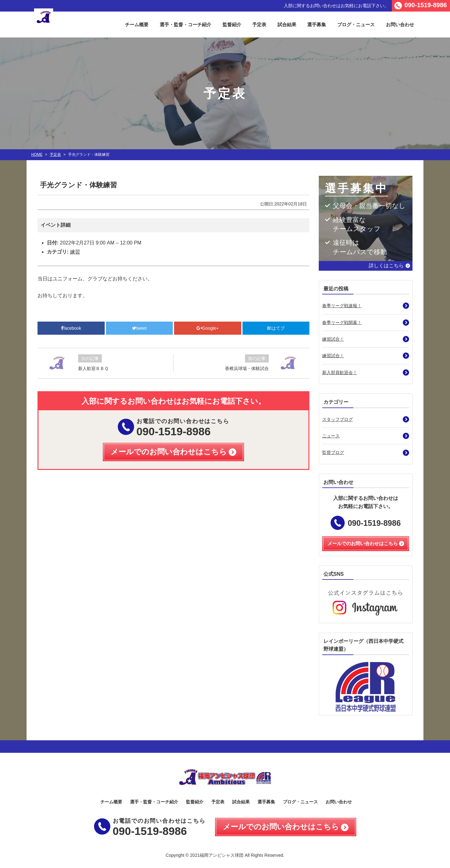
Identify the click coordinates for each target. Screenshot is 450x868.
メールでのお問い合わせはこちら (281, 827)
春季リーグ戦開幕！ (342, 323)
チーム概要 (137, 25)
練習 (75, 252)
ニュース (331, 436)
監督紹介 (232, 25)
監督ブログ (333, 452)
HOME (37, 155)
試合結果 (287, 25)
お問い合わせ (400, 25)
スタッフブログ (337, 419)
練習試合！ (333, 339)
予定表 (259, 25)
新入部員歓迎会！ (340, 372)
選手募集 (317, 25)
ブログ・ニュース (356, 25)
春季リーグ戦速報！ (342, 306)
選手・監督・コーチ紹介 (185, 25)
